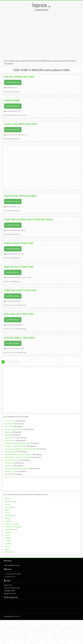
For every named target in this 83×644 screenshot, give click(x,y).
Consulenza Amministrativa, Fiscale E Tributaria (21, 449)
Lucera (7, 549)
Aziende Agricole (11, 438)
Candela (8, 518)
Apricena (8, 504)
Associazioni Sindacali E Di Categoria (17, 469)
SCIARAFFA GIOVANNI (12, 100)
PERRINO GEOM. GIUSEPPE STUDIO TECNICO (20, 290)
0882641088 (13, 225)
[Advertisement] (21, 33)
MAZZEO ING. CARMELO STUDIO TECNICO (19, 338)
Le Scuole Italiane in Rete (13, 574)
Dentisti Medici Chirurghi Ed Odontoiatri (18, 457)
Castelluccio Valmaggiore (14, 527)
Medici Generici (10, 440)
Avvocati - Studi (10, 421)
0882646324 (13, 272)
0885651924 (13, 320)
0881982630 (13, 106)
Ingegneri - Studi (11, 471)
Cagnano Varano (11, 515)
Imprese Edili (10, 424)
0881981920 (13, 82)
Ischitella (8, 544)
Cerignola (8, 532)
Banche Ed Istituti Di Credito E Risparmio (18, 454)
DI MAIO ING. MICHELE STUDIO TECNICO (19, 243)
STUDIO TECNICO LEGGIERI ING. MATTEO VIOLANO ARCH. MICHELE (29, 219)
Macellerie (9, 474)
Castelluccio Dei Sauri (12, 524)
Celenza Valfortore (12, 530)
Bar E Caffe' (9, 426)
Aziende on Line (10, 577)
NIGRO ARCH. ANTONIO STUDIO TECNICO (19, 77)
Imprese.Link (16, 616)
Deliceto (8, 538)
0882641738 (13, 130)
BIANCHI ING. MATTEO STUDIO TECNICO (19, 267)
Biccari (7, 510)
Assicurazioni (9, 463)
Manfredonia (9, 552)
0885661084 (13, 296)
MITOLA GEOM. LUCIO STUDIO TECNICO (19, 314)
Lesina (7, 546)
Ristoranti (8, 432)
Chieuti (7, 535)
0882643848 (13, 249)
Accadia (8, 499)
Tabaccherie (9, 466)
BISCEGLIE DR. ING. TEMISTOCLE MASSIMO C (21, 196)
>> (19, 362)
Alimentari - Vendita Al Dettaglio (16, 446)
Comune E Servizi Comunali (14, 429)
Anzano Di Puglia (11, 501)
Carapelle (8, 521)
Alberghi (8, 435)
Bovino (7, 513)
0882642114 (13, 201)
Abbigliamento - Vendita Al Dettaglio (17, 443)
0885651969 (13, 343)
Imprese (40, 5)
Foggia (7, 541)
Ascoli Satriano (10, 507)
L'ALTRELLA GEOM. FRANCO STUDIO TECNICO (21, 124)
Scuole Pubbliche (11, 452)
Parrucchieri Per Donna (13, 460)
